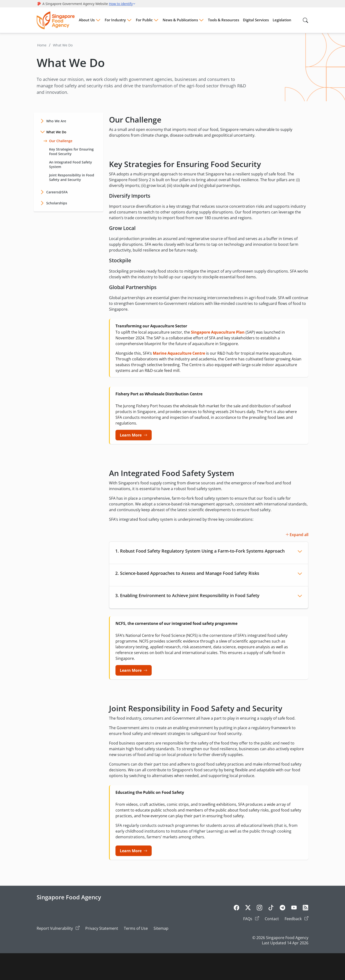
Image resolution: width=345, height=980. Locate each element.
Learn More (131, 435)
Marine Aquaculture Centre (179, 353)
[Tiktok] (271, 908)
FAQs (251, 919)
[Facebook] (236, 908)
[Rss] (305, 908)
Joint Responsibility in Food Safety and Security (69, 177)
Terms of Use (136, 928)
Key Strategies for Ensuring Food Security (69, 151)
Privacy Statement (102, 928)
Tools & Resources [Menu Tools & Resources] (224, 20)
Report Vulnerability (58, 928)
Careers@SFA (57, 192)
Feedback (296, 919)
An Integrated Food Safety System (68, 164)
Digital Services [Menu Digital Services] (256, 20)
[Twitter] (248, 908)
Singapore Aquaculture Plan (218, 332)
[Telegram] (282, 908)
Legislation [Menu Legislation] (282, 20)
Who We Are (56, 121)
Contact (272, 919)
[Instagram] (259, 908)
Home (42, 45)
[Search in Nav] (305, 20)
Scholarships (57, 203)
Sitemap (161, 928)
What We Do (63, 45)
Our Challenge (58, 141)
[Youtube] (294, 908)
